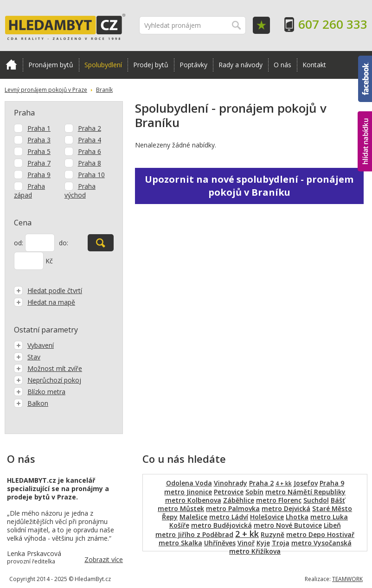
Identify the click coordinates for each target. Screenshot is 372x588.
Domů (11, 64)
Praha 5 (39, 151)
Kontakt (314, 65)
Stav (27, 357)
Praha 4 (90, 140)
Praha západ (29, 191)
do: (64, 243)
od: (19, 243)
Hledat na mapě (45, 302)
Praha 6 (90, 151)
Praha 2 (90, 128)
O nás (282, 65)
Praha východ (80, 191)
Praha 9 (39, 175)
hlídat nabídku (365, 141)
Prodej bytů (151, 65)
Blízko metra (40, 392)
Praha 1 (39, 128)
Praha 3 (39, 140)
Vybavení (34, 345)
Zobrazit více (104, 559)
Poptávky (193, 65)
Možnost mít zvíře (48, 368)
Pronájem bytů (51, 65)
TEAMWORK (347, 579)
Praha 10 (91, 175)
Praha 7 (39, 163)
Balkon (31, 403)
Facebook (365, 79)
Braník (104, 90)
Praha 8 (90, 163)
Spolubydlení (103, 65)
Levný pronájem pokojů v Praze (46, 90)
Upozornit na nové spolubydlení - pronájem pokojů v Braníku (249, 186)
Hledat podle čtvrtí (48, 291)
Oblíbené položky (261, 25)
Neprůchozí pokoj (48, 380)
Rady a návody (241, 65)
